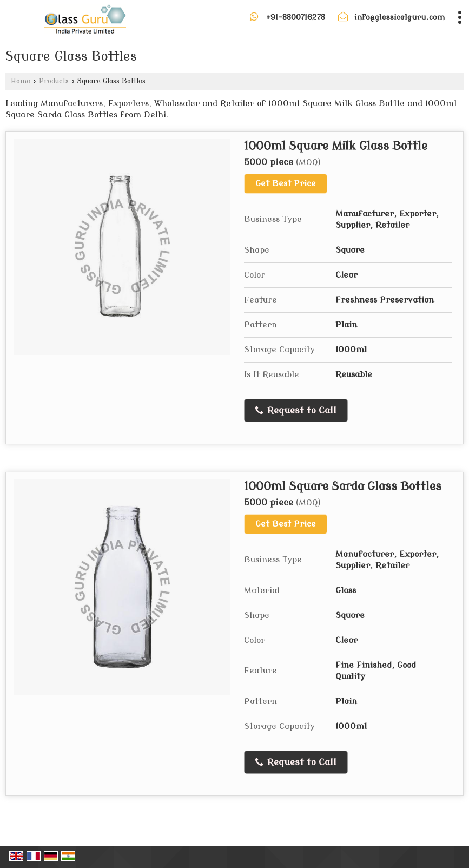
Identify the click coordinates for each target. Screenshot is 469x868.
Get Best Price (286, 183)
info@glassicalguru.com (399, 18)
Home (21, 81)
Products (54, 81)
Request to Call (296, 411)
